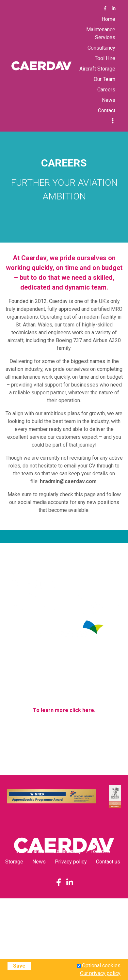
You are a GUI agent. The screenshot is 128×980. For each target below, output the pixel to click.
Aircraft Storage (97, 69)
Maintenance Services (101, 33)
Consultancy (101, 48)
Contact (107, 111)
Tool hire (100, 851)
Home (108, 19)
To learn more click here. (64, 710)
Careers (106, 90)
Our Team (104, 79)
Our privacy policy (100, 973)
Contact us (108, 862)
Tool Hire (105, 58)
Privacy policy (71, 862)
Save (19, 966)
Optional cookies (101, 965)
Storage (14, 862)
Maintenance (30, 851)
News (109, 100)
